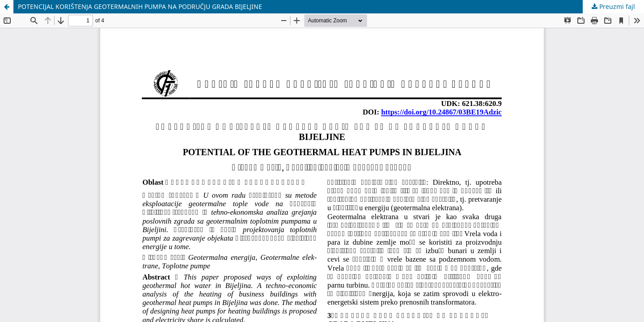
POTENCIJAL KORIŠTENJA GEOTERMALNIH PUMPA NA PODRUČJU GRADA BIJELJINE (140, 6)
